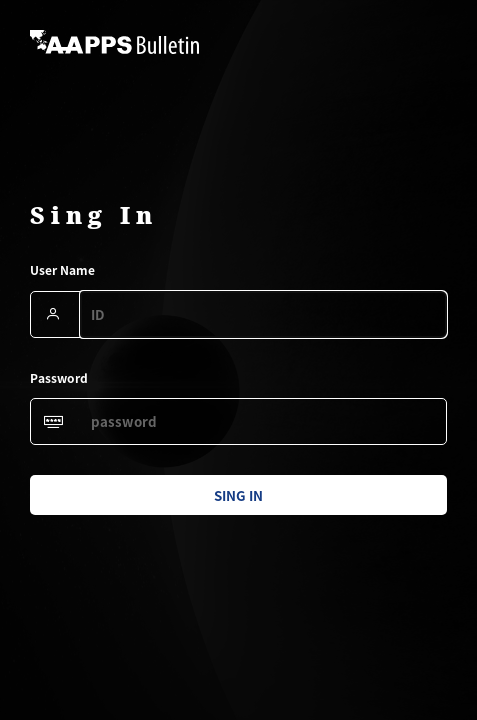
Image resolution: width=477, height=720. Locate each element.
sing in (238, 495)
